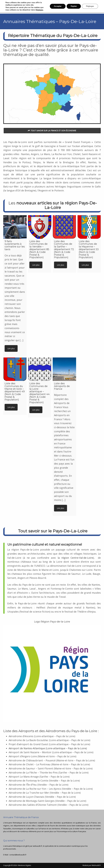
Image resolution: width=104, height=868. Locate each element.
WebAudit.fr (96, 865)
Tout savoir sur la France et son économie (52, 131)
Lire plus (11, 348)
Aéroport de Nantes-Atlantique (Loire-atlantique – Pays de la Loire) (48, 748)
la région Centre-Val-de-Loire (75, 558)
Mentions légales (25, 865)
